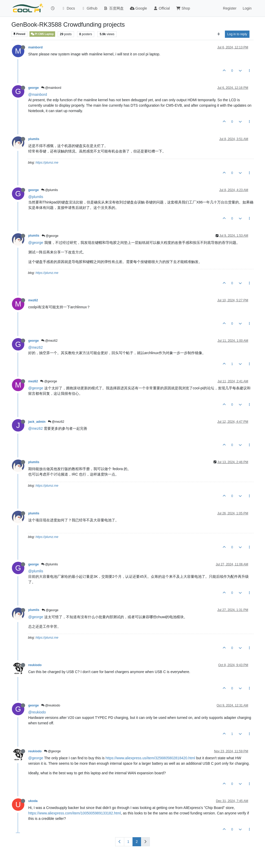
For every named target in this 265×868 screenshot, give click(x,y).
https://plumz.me (47, 163)
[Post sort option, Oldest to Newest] (219, 34)
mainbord (35, 47)
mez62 (33, 300)
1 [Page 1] (128, 842)
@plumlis (50, 190)
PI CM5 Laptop (42, 34)
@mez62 (49, 341)
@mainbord (51, 88)
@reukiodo (51, 705)
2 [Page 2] (137, 842)
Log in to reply (237, 34)
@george (50, 236)
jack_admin (37, 422)
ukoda (33, 801)
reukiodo (35, 665)
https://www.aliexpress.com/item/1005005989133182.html (75, 813)
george (34, 88)
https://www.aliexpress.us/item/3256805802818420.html (150, 758)
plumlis (34, 139)
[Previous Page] (120, 842)
